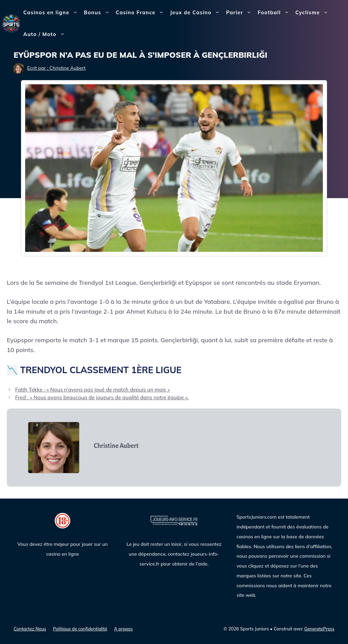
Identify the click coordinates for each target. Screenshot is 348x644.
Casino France (142, 13)
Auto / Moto (46, 34)
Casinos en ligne (52, 13)
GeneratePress (319, 629)
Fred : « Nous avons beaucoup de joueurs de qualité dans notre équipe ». (102, 397)
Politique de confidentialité (80, 629)
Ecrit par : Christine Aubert (56, 68)
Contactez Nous (30, 629)
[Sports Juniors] (11, 23)
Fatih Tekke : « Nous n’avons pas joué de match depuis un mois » (92, 390)
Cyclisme (313, 13)
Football (275, 13)
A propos (124, 629)
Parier (240, 13)
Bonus (98, 13)
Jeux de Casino (196, 13)
